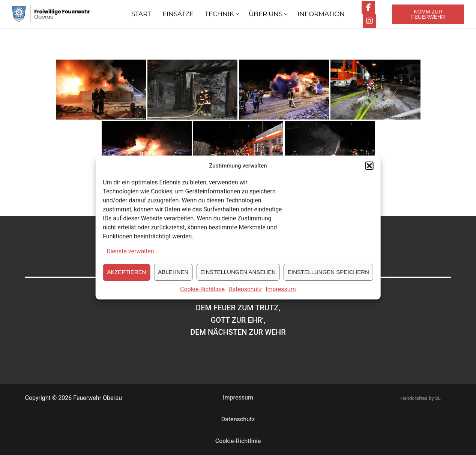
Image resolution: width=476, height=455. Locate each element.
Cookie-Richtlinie (202, 293)
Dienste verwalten (130, 255)
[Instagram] (369, 21)
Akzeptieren (126, 276)
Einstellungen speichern (328, 276)
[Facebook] (368, 7)
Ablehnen (173, 276)
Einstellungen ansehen (238, 276)
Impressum (281, 293)
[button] (369, 170)
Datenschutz (245, 293)
